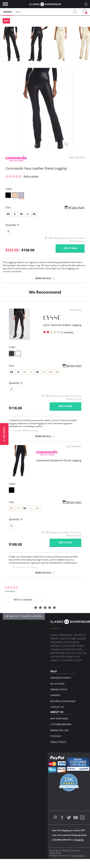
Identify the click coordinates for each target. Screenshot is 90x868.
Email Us (79, 840)
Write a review (31, 176)
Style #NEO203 (74, 447)
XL (34, 214)
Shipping (55, 695)
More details (43, 278)
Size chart (78, 207)
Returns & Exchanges (63, 701)
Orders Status (59, 690)
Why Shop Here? (59, 719)
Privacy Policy (58, 742)
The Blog (56, 736)
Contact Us (57, 707)
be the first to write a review (24, 616)
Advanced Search (61, 678)
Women (8, 12)
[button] (4, 434)
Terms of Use (78, 855)
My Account (57, 684)
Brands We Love (59, 730)
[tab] (23, 600)
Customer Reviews (61, 724)
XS (8, 214)
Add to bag (70, 248)
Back (6, 21)
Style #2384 (75, 310)
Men (18, 12)
